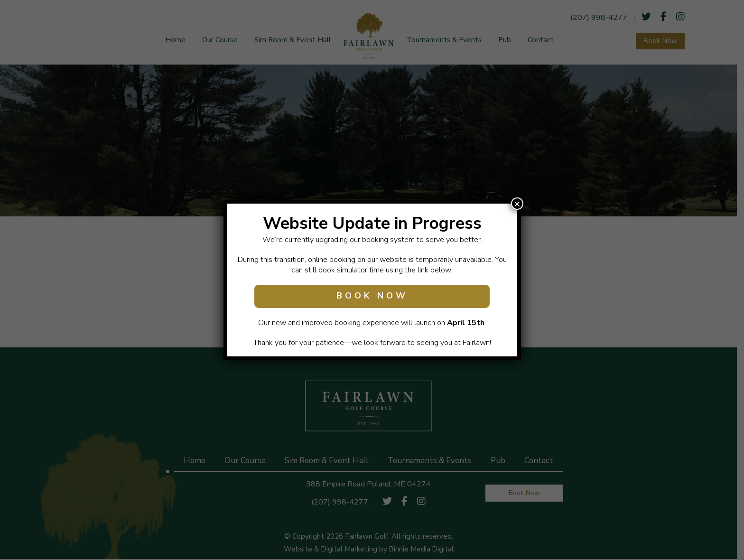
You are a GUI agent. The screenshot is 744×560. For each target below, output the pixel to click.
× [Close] (517, 204)
